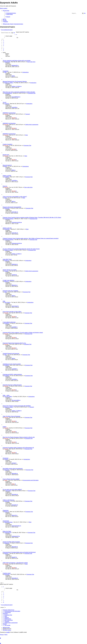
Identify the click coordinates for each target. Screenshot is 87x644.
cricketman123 (8, 533)
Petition (5, 427)
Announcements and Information (31, 480)
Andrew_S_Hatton (8, 83)
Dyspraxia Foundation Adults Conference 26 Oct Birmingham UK (18, 448)
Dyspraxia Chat (32, 93)
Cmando (6, 271)
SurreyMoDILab (8, 93)
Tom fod (6, 114)
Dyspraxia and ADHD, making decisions (12, 374)
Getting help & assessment (32, 125)
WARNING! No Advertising (9, 113)
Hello (4, 301)
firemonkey (8, 491)
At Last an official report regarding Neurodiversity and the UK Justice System (21, 249)
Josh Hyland (7, 302)
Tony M (4, 102)
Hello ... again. (6, 395)
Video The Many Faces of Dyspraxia (11, 416)
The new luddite (8, 397)
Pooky (6, 480)
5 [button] (4, 46)
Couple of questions (8, 144)
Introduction (6, 71)
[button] (17, 35)
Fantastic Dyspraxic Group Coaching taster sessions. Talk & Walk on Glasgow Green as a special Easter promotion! (31, 238)
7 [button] (4, 48)
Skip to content (4, 8)
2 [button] (4, 41)
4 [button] (4, 44)
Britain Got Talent (7, 531)
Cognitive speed (7, 573)
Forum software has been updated (11, 479)
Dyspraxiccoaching (9, 219)
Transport (28, 114)
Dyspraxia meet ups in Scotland (10, 291)
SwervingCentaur (8, 522)
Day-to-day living (31, 62)
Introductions (25, 72)
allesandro (7, 470)
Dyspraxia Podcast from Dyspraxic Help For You (14, 343)
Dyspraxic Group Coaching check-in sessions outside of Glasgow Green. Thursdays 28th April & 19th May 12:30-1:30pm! (32, 217)
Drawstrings (6, 510)
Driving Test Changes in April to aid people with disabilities (17, 406)
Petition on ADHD (7, 176)
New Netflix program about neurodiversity (13, 469)
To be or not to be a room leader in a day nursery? (15, 197)
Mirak (5, 166)
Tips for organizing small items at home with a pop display (17, 61)
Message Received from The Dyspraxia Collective (15, 81)
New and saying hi (7, 165)
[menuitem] (11, 13)
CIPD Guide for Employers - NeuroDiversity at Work (15, 563)
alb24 (5, 198)
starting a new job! (7, 228)
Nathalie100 (7, 62)
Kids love (5, 186)
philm (5, 292)
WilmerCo (7, 281)
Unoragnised (6, 521)
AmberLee (7, 261)
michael (6, 459)
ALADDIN (6, 177)
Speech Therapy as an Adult (10, 270)
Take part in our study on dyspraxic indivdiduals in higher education (19, 92)
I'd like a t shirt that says (8, 500)
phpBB (8, 632)
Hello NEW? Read (7, 259)
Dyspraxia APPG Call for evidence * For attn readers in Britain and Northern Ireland (23, 333)
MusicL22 (6, 512)
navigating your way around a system (12, 364)
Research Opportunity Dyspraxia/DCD (12, 207)
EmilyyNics (7, 208)
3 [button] (4, 42)
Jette (5, 355)
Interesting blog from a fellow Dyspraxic (12, 385)
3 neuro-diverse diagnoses (9, 322)
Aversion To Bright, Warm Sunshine (11, 542)
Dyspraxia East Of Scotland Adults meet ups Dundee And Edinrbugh (19, 552)
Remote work (6, 155)
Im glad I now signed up (8, 280)
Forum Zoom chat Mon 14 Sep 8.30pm (12, 312)
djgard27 (6, 553)
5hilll (5, 72)
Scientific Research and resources (11, 353)
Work (26, 135)
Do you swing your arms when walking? (12, 489)
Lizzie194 (6, 104)
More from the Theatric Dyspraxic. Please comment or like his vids (19, 437)
